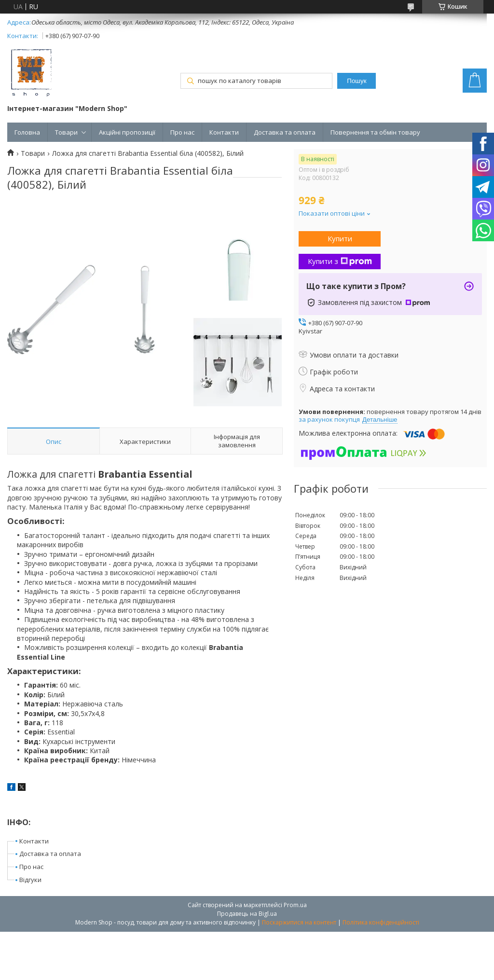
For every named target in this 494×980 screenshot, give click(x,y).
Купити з (340, 261)
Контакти (224, 132)
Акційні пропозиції (127, 132)
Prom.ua (295, 905)
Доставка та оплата (285, 132)
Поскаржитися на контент (299, 922)
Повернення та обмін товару (375, 132)
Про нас (182, 132)
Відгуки (30, 880)
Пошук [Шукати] (357, 81)
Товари (66, 132)
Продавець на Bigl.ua (247, 914)
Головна (27, 132)
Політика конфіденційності (381, 922)
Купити (340, 238)
